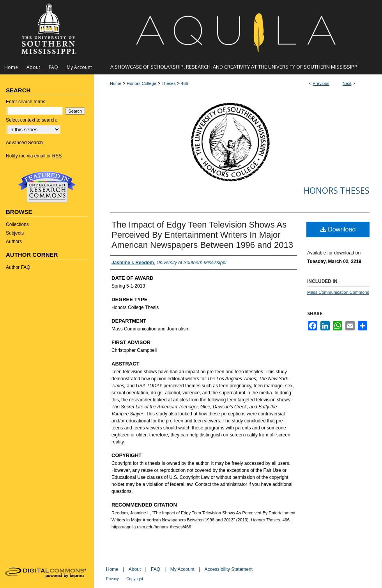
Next (347, 83)
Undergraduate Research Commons (47, 187)
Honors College (141, 83)
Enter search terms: (26, 102)
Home (116, 83)
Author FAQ (18, 267)
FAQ (156, 569)
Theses (169, 83)
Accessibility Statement (229, 569)
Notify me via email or (34, 156)
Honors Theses (337, 191)
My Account (182, 569)
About (135, 569)
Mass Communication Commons (338, 292)
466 (184, 83)
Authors (14, 242)
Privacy (112, 579)
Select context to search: (31, 120)
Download (338, 229)
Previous (321, 83)
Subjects (15, 233)
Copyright (135, 579)
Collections (17, 224)
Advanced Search (24, 143)
